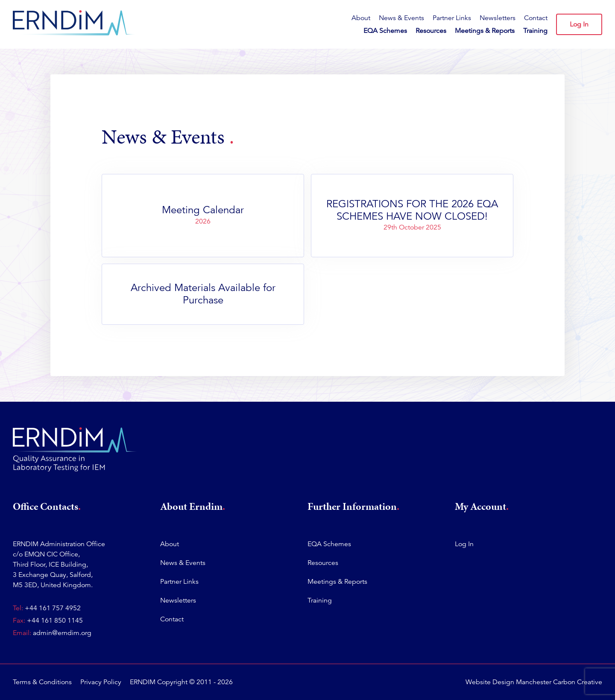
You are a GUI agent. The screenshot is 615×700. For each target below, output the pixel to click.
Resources (431, 31)
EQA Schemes (385, 31)
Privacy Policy (101, 682)
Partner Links (452, 18)
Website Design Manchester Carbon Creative (534, 682)
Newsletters (498, 18)
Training (535, 31)
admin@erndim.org (62, 633)
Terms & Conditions (42, 682)
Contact (536, 18)
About (361, 18)
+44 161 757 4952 (53, 608)
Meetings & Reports (485, 31)
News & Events (401, 18)
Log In (579, 24)
